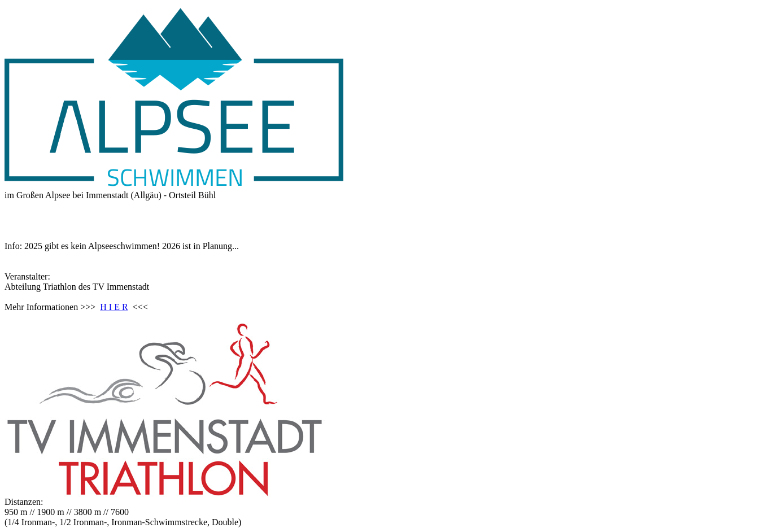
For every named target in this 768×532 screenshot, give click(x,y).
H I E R (114, 307)
